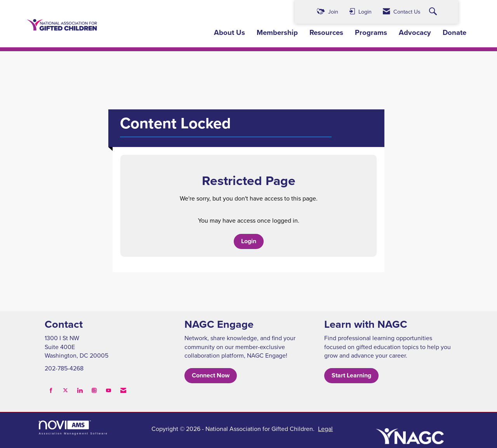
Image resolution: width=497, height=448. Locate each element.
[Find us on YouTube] (109, 390)
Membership (277, 33)
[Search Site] (434, 12)
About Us (229, 33)
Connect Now (211, 375)
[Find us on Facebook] (51, 390)
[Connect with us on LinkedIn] (80, 390)
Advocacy (415, 33)
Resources (326, 33)
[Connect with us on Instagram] (94, 390)
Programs (371, 33)
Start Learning (351, 375)
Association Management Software (73, 428)
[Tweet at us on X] (65, 390)
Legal (325, 429)
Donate (454, 33)
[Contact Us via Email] (123, 390)
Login (249, 241)
